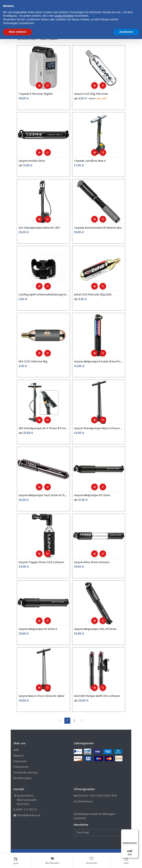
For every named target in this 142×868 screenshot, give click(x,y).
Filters (25, 33)
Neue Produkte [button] (49, 39)
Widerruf (19, 756)
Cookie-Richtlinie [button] (64, 845)
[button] (94, 22)
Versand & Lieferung (25, 773)
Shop (40, 33)
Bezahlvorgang (22, 778)
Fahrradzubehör (57, 33)
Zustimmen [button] (126, 861)
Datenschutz (21, 767)
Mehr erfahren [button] (17, 861)
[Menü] (136, 832)
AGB (16, 750)
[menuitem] (23, 22)
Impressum (20, 761)
